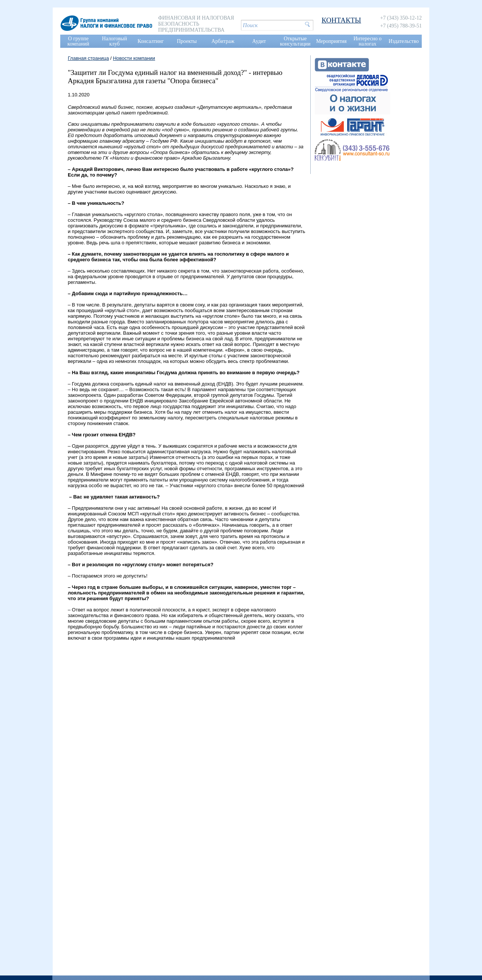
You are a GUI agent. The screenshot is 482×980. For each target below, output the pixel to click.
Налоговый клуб (114, 41)
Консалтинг (151, 41)
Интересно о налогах (368, 41)
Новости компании (134, 58)
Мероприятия (332, 41)
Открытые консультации (295, 41)
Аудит (259, 41)
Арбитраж (223, 41)
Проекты (187, 41)
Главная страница (88, 58)
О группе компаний (78, 41)
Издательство (404, 41)
